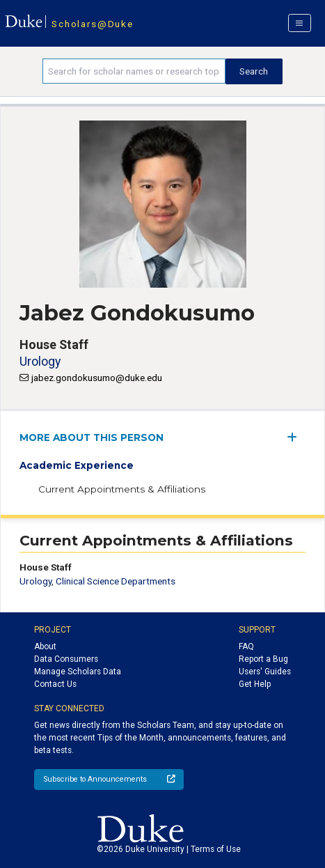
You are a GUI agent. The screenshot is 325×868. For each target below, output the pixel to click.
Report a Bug (263, 659)
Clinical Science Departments (116, 581)
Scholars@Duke (92, 24)
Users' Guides (265, 672)
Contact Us (55, 684)
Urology (40, 361)
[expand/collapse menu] (296, 437)
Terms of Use (216, 849)
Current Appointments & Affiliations (122, 489)
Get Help (255, 684)
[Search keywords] (134, 71)
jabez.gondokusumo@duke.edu (97, 378)
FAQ (246, 646)
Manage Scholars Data (78, 672)
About (45, 646)
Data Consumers (66, 659)
